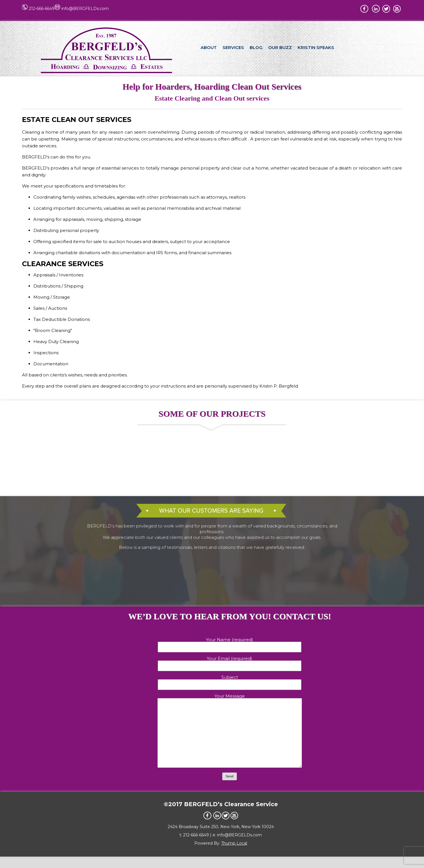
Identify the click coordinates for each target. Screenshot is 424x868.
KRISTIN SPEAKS (316, 47)
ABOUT (209, 47)
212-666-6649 (42, 9)
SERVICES (233, 47)
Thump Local (234, 855)
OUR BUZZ (280, 47)
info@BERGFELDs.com (85, 9)
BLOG (256, 47)
